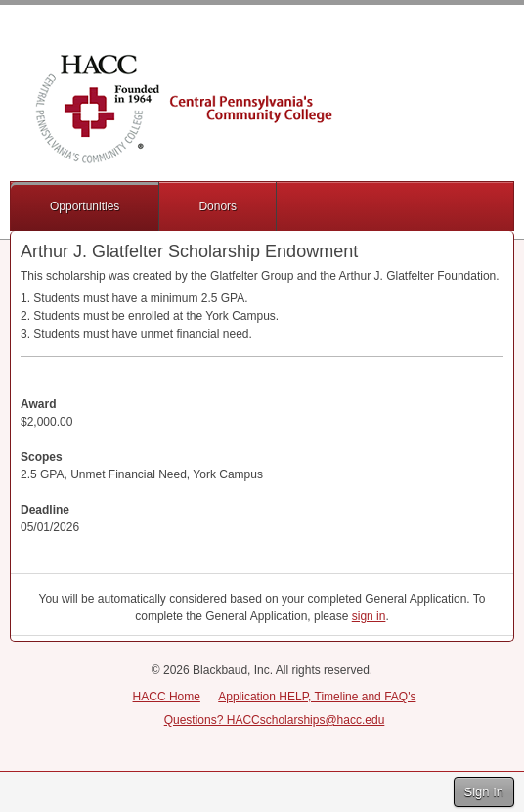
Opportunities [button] (85, 206)
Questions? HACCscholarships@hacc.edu (275, 720)
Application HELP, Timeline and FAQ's (317, 697)
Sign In (484, 792)
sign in (369, 616)
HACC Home (167, 697)
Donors (218, 206)
